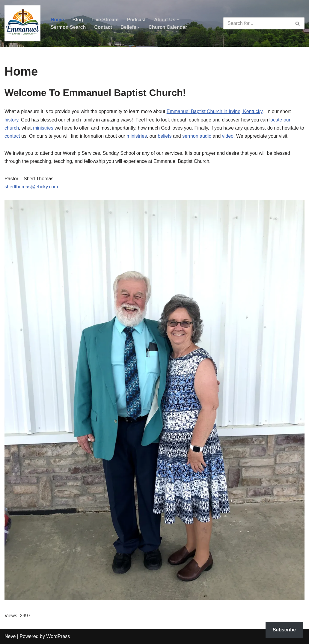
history (11, 120)
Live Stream (105, 20)
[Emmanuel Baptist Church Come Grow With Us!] (22, 23)
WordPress (58, 636)
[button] (178, 20)
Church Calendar (168, 27)
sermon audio (197, 136)
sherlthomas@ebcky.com (31, 187)
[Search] (257, 23)
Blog (78, 20)
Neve (10, 636)
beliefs (165, 136)
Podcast (136, 20)
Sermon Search (68, 27)
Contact (103, 27)
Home (57, 20)
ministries (43, 128)
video (228, 136)
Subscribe (284, 630)
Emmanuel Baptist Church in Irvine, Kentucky (215, 111)
